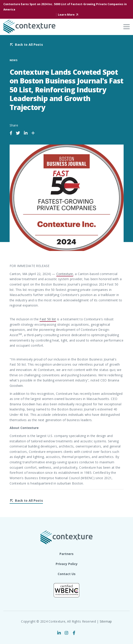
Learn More (66, 15)
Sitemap (106, 621)
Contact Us (67, 574)
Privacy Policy (67, 564)
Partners (66, 554)
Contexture (65, 274)
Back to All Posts (29, 45)
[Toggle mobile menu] (127, 27)
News (14, 60)
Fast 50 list (48, 319)
